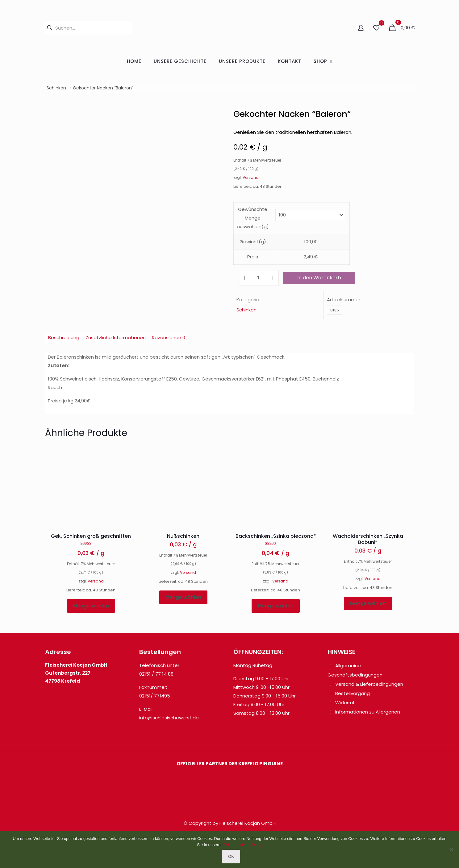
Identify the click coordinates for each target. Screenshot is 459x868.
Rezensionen (169, 337)
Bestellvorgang (353, 693)
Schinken (56, 88)
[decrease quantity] (246, 278)
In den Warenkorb (319, 278)
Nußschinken (183, 536)
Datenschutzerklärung (242, 845)
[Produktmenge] (259, 278)
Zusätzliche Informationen (116, 337)
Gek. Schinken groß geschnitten (91, 536)
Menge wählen (91, 606)
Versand (251, 177)
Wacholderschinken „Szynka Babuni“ (368, 539)
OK (231, 856)
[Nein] (451, 849)
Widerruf (345, 703)
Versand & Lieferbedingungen (369, 684)
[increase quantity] (272, 278)
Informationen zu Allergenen (368, 712)
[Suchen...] (88, 28)
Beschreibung (64, 337)
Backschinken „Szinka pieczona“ (276, 536)
